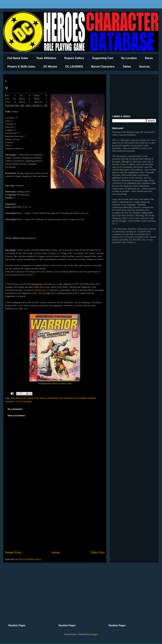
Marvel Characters (103, 67)
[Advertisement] (55, 522)
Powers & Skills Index (21, 67)
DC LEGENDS (74, 67)
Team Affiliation (46, 58)
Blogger (94, 634)
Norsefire (10, 402)
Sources (144, 67)
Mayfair (92, 398)
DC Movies (50, 67)
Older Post (97, 552)
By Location (129, 58)
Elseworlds (53, 398)
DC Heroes (41, 398)
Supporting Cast (103, 58)
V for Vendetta (25, 402)
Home (56, 552)
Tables (127, 67)
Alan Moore (16, 398)
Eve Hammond (67, 398)
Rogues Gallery (74, 58)
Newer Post (13, 552)
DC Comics (29, 398)
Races (149, 58)
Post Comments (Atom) (30, 559)
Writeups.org (30, 238)
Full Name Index (18, 58)
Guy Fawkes (81, 398)
